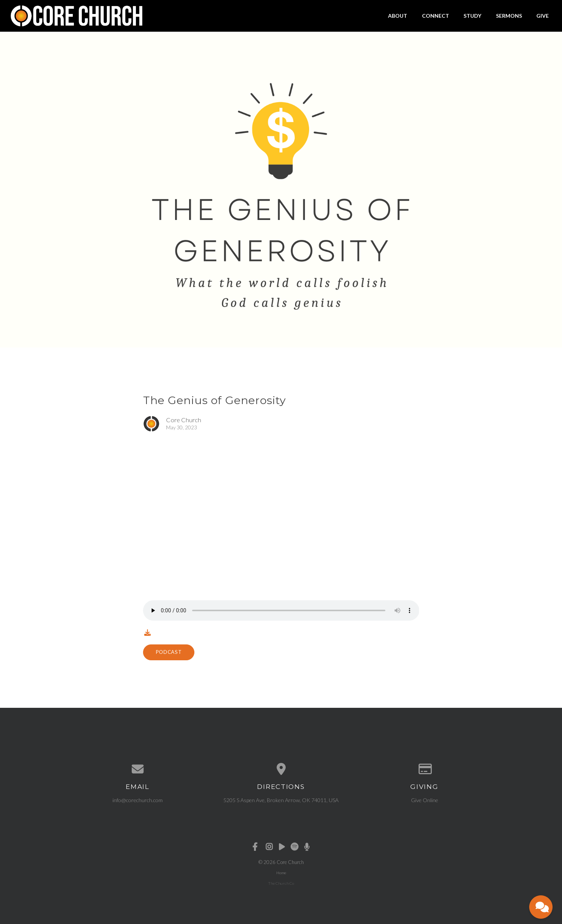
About (398, 16)
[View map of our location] (281, 769)
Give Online (425, 800)
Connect (436, 16)
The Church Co (281, 883)
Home (281, 873)
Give (543, 16)
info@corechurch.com (138, 800)
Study (472, 16)
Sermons (509, 16)
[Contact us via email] (138, 769)
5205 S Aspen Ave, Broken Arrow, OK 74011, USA (281, 800)
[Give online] (425, 769)
